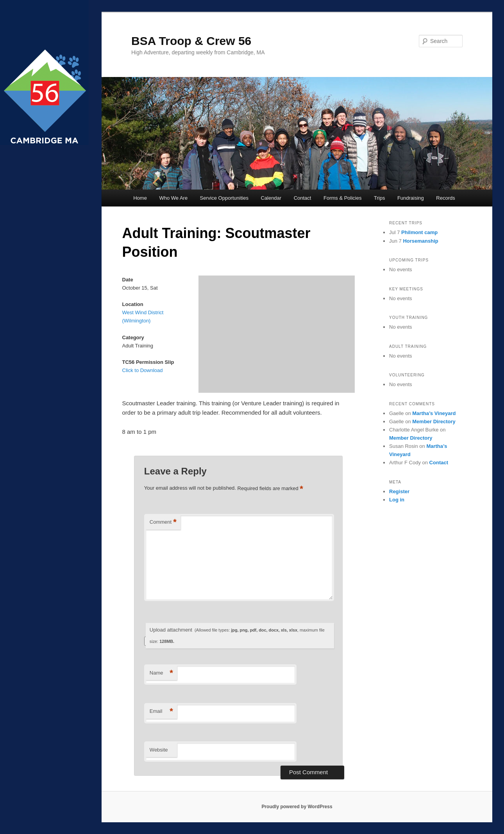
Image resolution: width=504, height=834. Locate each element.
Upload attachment (237, 635)
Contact (303, 198)
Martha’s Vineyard (434, 413)
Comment (163, 522)
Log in (397, 500)
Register (399, 491)
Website (159, 750)
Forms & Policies (343, 198)
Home (140, 198)
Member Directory (434, 421)
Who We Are (173, 198)
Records (445, 198)
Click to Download (143, 370)
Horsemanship (420, 241)
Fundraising (411, 198)
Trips (379, 198)
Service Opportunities (224, 198)
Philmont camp (419, 232)
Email (161, 711)
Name (161, 673)
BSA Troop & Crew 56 (191, 41)
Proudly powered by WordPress (297, 807)
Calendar (271, 198)
